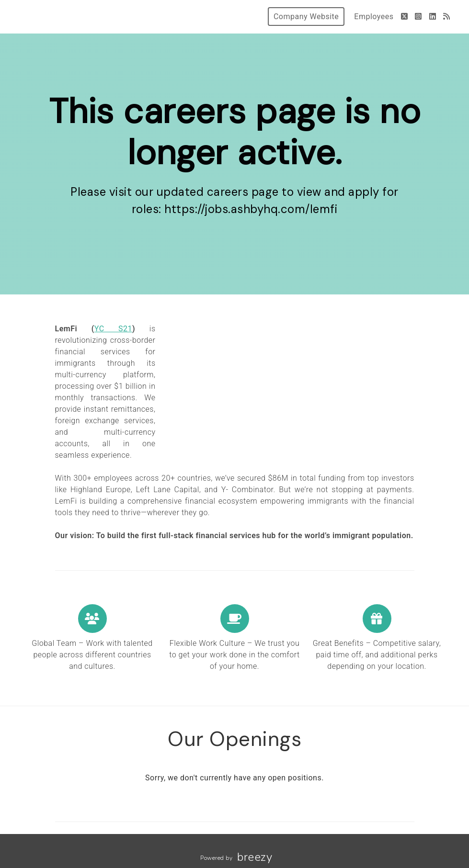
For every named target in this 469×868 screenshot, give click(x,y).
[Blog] (447, 17)
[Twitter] (405, 17)
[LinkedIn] (433, 17)
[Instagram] (418, 17)
